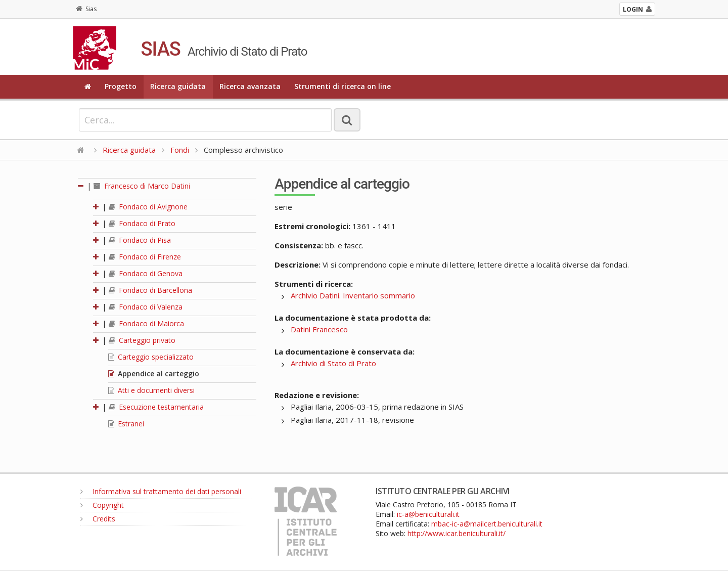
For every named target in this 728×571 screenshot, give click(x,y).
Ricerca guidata (178, 86)
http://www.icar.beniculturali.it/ (457, 533)
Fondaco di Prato (142, 223)
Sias (86, 9)
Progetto (121, 86)
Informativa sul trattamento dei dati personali (161, 491)
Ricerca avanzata (250, 86)
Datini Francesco (319, 329)
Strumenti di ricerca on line (343, 86)
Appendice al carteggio (154, 374)
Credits (98, 519)
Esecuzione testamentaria (156, 407)
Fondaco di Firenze (145, 257)
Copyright (102, 505)
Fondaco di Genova (146, 273)
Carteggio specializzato (151, 357)
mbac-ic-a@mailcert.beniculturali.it (487, 524)
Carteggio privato (142, 340)
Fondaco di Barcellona (150, 290)
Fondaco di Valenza (146, 307)
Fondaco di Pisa (140, 240)
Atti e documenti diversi (151, 390)
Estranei (126, 424)
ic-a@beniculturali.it (428, 514)
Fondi (180, 150)
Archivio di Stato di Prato (333, 363)
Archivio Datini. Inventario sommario (353, 295)
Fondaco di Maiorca (146, 323)
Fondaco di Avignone (148, 207)
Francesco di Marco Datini (142, 186)
